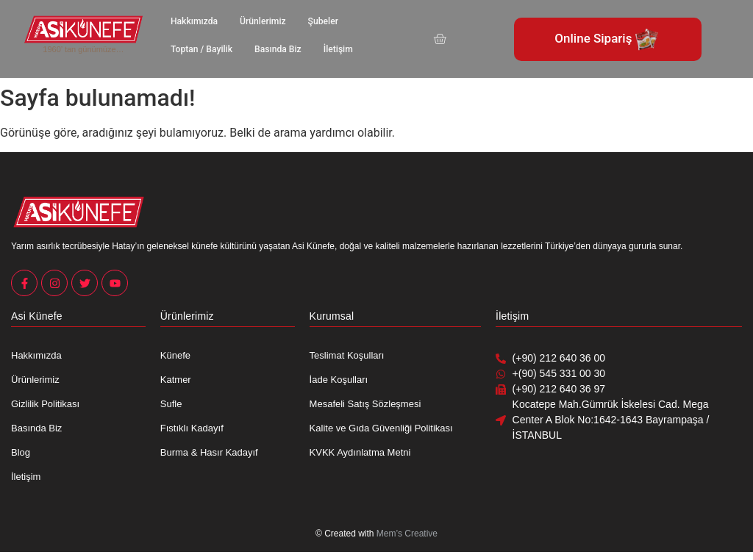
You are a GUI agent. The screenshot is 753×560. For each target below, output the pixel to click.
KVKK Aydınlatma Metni (360, 452)
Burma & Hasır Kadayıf (209, 452)
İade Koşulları (339, 380)
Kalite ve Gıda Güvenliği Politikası (381, 428)
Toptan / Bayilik (201, 49)
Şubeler (322, 21)
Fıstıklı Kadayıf (192, 428)
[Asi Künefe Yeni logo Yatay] (83, 29)
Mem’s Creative (407, 534)
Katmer (176, 380)
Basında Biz (277, 49)
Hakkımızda (194, 21)
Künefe (175, 355)
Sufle (171, 404)
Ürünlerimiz (262, 21)
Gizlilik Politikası (45, 404)
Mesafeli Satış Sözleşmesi (365, 404)
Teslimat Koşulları (347, 355)
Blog (21, 452)
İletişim (337, 49)
